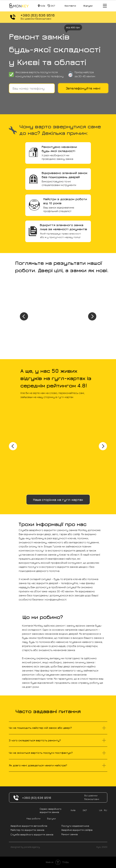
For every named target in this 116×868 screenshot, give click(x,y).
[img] (19, 6)
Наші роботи (33, 818)
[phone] (32, 88)
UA (101, 810)
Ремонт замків (70, 834)
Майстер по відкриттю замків (27, 830)
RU (105, 810)
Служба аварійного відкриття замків (32, 834)
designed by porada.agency (25, 847)
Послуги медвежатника (75, 826)
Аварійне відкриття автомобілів (29, 826)
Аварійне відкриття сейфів (77, 830)
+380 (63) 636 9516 (38, 15)
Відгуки (88, 6)
